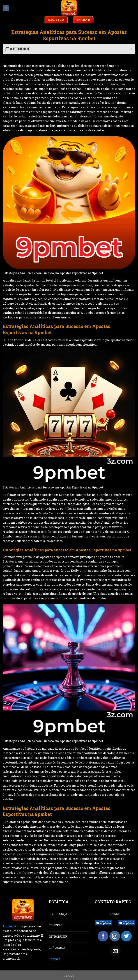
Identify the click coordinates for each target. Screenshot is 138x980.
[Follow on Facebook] (103, 930)
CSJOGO (69, 970)
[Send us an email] (115, 945)
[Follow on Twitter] (126, 930)
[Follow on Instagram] (115, 930)
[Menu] (6, 8)
